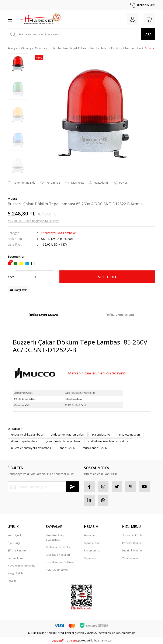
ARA (148, 34)
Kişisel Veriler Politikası (60, 562)
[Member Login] (132, 19)
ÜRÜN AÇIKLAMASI (43, 315)
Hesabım (90, 536)
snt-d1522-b (67, 448)
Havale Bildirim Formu (22, 566)
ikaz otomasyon (130, 434)
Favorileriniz (92, 551)
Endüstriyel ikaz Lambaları (59, 233)
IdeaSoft (57, 641)
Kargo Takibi (16, 573)
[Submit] (73, 487)
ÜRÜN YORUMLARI (120, 315)
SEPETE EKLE (107, 277)
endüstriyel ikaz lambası (27, 434)
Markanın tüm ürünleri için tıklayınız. (97, 373)
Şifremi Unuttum (18, 551)
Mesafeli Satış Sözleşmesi (55, 538)
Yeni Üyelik (15, 536)
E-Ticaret (72, 641)
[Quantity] (35, 277)
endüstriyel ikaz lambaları (67, 434)
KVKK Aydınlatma (57, 570)
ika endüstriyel (102, 434)
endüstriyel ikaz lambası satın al (109, 441)
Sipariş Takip (92, 543)
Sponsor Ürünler (133, 536)
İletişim (12, 581)
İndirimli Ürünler (133, 551)
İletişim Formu (16, 558)
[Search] (81, 34)
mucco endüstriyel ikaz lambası (31, 448)
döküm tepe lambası (24, 441)
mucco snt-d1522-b (95, 448)
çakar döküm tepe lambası (63, 441)
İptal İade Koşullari (58, 555)
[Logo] (40, 19)
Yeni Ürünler (130, 558)
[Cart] (149, 19)
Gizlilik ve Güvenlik (58, 547)
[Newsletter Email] (43, 487)
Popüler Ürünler (133, 543)
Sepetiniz (90, 558)
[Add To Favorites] (22, 183)
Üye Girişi (14, 543)
